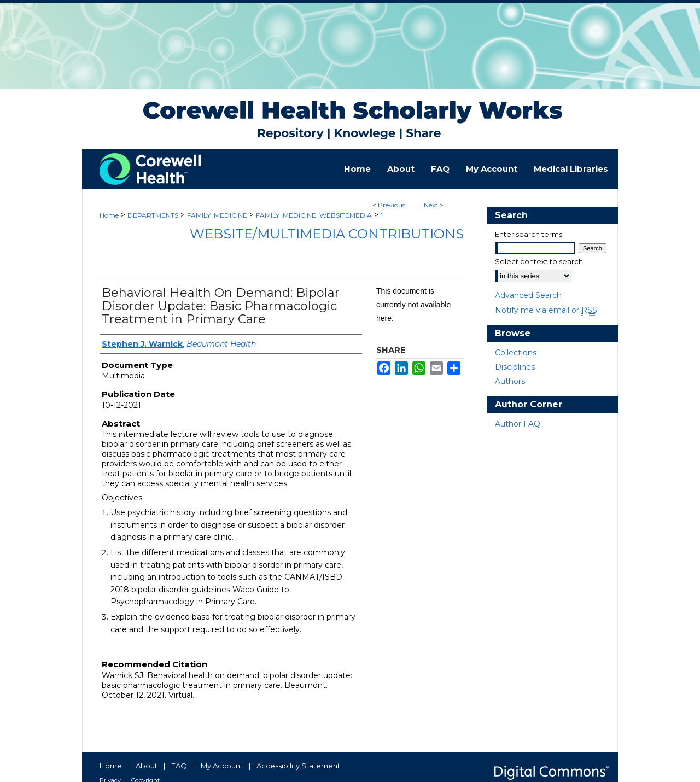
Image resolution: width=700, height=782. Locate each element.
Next (431, 205)
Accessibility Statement (298, 766)
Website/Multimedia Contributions (327, 234)
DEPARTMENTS (153, 215)
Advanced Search (528, 295)
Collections (516, 353)
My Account (222, 766)
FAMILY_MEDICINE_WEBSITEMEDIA (314, 215)
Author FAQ (518, 424)
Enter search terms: (529, 234)
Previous (392, 205)
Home (109, 215)
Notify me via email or (546, 310)
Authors (510, 381)
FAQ (179, 766)
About (147, 766)
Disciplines (515, 367)
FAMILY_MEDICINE (217, 215)
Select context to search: (540, 261)
